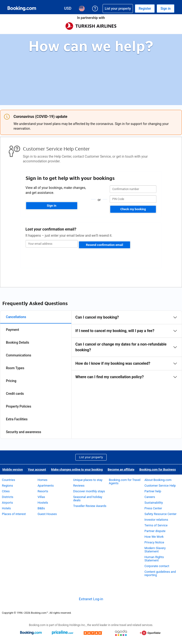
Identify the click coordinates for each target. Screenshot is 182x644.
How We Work (154, 537)
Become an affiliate (121, 469)
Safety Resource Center (161, 514)
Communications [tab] (19, 355)
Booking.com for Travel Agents (125, 482)
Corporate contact (157, 566)
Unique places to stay (88, 480)
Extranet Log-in (91, 599)
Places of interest (14, 514)
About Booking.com (158, 480)
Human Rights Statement (154, 559)
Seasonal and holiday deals (88, 499)
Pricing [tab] (11, 381)
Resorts (43, 491)
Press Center (153, 508)
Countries (9, 480)
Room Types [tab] (15, 368)
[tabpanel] (127, 347)
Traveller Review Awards (90, 506)
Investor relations (156, 520)
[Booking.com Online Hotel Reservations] (22, 9)
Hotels (6, 508)
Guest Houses (47, 514)
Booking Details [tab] (18, 342)
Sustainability (154, 503)
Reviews (79, 486)
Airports (7, 503)
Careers (150, 497)
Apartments (45, 486)
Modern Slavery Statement (155, 550)
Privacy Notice (154, 542)
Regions (7, 486)
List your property (91, 457)
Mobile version (13, 469)
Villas (41, 497)
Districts (8, 497)
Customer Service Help (160, 486)
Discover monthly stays (89, 491)
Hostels (43, 503)
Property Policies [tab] (19, 406)
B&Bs (41, 508)
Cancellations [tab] (16, 317)
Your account (37, 469)
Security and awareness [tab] (24, 432)
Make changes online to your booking (77, 469)
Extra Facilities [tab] (17, 419)
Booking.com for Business (158, 469)
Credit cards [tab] (15, 394)
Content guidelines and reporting (160, 573)
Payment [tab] (12, 330)
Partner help (153, 491)
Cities (6, 491)
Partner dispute (155, 531)
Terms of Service (156, 525)
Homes (42, 480)
